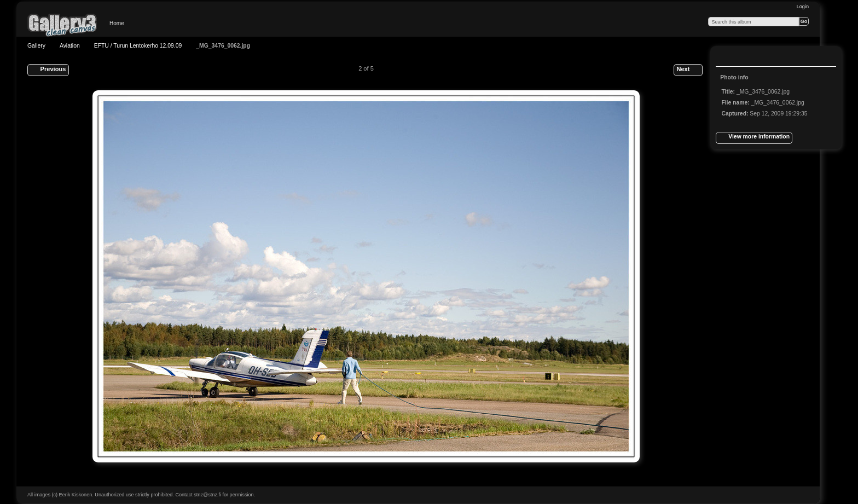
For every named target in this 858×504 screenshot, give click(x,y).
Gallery (36, 46)
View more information (754, 138)
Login (803, 7)
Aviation (70, 46)
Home (117, 23)
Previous (48, 70)
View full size (727, 57)
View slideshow (749, 57)
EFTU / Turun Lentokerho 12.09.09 (138, 46)
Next (688, 70)
